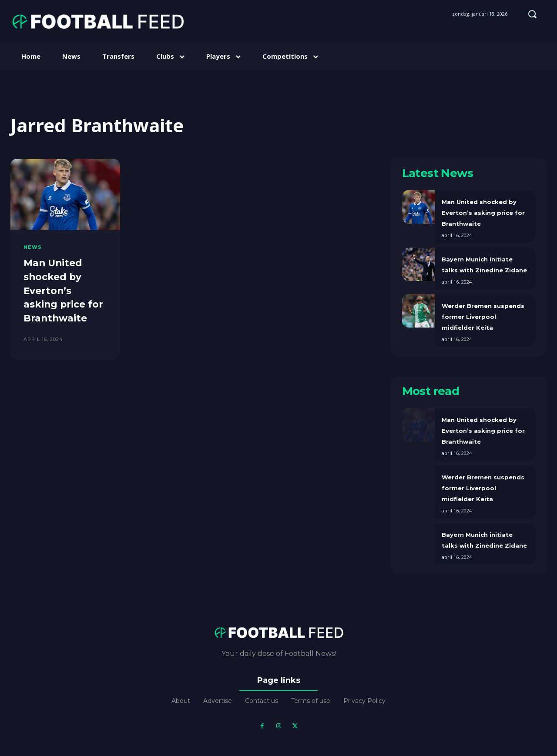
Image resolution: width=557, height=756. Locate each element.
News (33, 247)
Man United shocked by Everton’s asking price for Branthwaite (64, 289)
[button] (532, 14)
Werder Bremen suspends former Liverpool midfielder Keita (483, 317)
